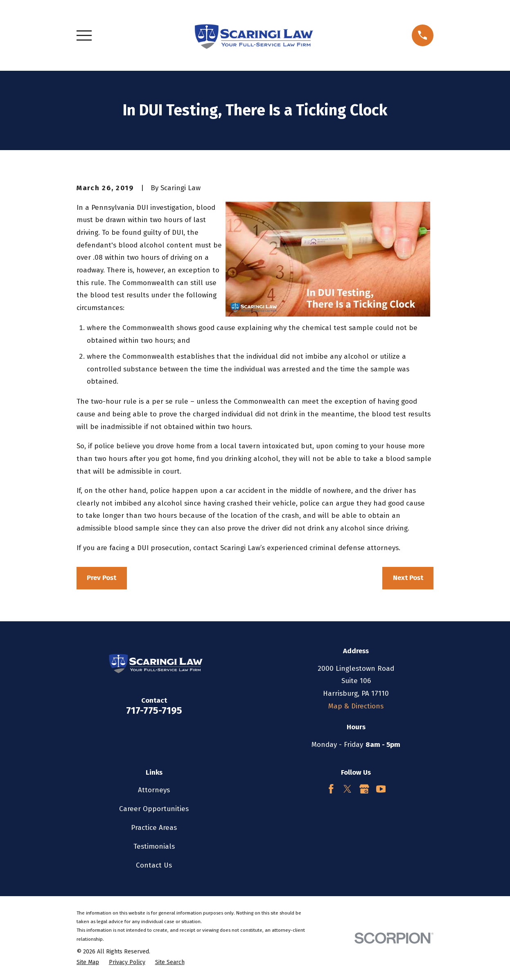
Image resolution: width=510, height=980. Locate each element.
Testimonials (154, 846)
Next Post (408, 578)
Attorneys (154, 790)
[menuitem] (88, 962)
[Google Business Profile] (364, 789)
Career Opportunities (154, 809)
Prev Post (102, 578)
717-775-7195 (154, 710)
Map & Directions (356, 706)
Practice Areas (154, 828)
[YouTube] (381, 789)
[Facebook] (331, 789)
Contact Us (154, 865)
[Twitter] (348, 789)
